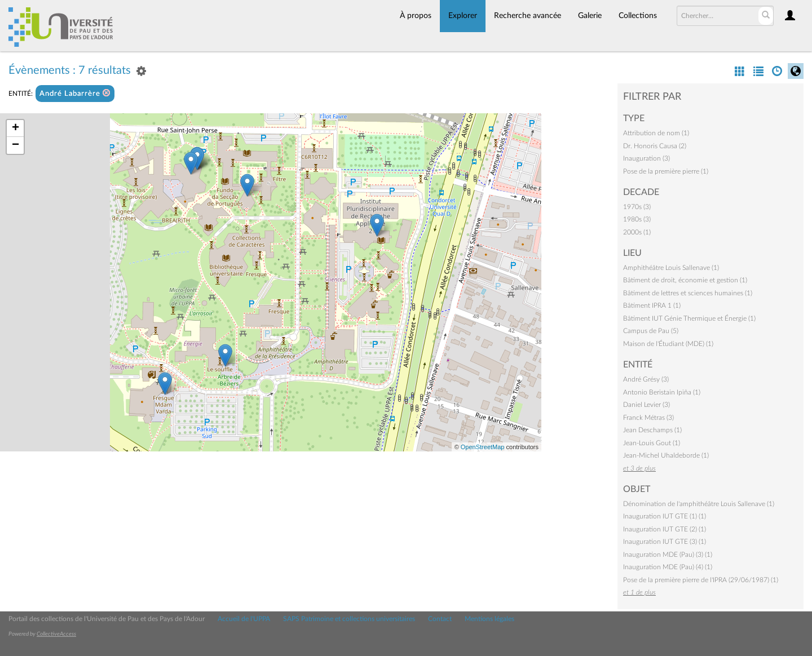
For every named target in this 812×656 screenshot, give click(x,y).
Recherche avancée (528, 16)
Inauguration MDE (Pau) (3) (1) (668, 555)
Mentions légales (489, 619)
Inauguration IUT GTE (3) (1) (665, 542)
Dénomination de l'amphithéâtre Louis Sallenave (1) (699, 504)
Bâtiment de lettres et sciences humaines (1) (688, 293)
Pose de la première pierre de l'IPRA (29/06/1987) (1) (701, 580)
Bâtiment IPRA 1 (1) (652, 305)
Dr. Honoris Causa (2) (655, 146)
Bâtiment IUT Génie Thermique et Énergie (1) (689, 318)
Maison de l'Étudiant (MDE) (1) (668, 344)
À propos (416, 16)
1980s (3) (637, 219)
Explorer (463, 16)
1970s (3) (637, 207)
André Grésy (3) (646, 379)
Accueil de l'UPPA (244, 619)
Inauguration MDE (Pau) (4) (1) (668, 567)
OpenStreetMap (483, 447)
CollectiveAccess (56, 634)
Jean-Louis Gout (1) (652, 443)
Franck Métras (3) (648, 418)
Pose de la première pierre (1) (666, 171)
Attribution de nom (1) (656, 133)
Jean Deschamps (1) (652, 430)
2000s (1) (637, 232)
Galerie (590, 16)
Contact (440, 619)
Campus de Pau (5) (651, 331)
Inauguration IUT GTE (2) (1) (665, 529)
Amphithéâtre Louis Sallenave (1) (671, 268)
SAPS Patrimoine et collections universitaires (349, 619)
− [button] (16, 145)
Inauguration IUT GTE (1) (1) (665, 516)
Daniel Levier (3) (646, 405)
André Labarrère (75, 93)
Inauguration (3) (646, 158)
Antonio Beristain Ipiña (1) (662, 392)
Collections (638, 16)
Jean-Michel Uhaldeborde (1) (666, 455)
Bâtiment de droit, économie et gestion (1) (685, 280)
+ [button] (16, 128)
